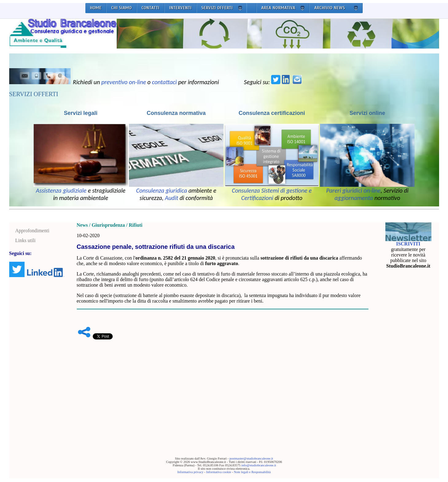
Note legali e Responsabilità (252, 472)
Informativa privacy (191, 472)
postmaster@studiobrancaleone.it (251, 458)
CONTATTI (150, 8)
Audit (171, 198)
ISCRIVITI (408, 244)
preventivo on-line (124, 82)
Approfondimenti (32, 231)
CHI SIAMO (121, 8)
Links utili (25, 240)
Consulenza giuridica (162, 190)
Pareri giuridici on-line (353, 190)
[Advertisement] (223, 389)
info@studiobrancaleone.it (259, 465)
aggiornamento (354, 198)
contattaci (164, 82)
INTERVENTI (180, 8)
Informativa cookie (218, 472)
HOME (96, 8)
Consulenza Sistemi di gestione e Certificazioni (272, 194)
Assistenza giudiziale (61, 190)
